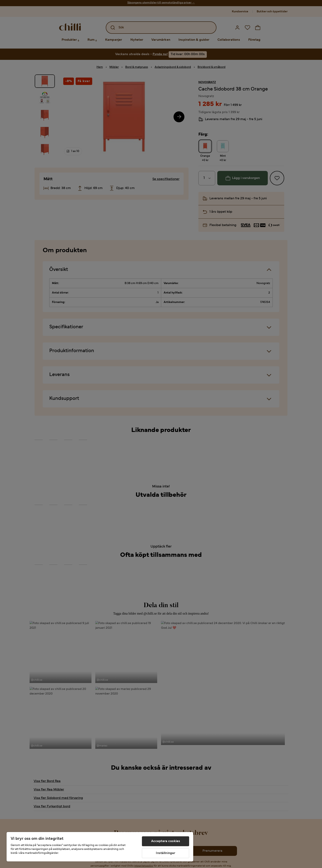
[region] (100, 847)
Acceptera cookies (166, 841)
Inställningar (166, 853)
